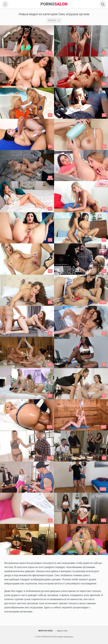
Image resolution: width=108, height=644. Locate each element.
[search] (103, 4)
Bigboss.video (62, 631)
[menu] (5, 4)
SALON (54, 4)
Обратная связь (46, 631)
